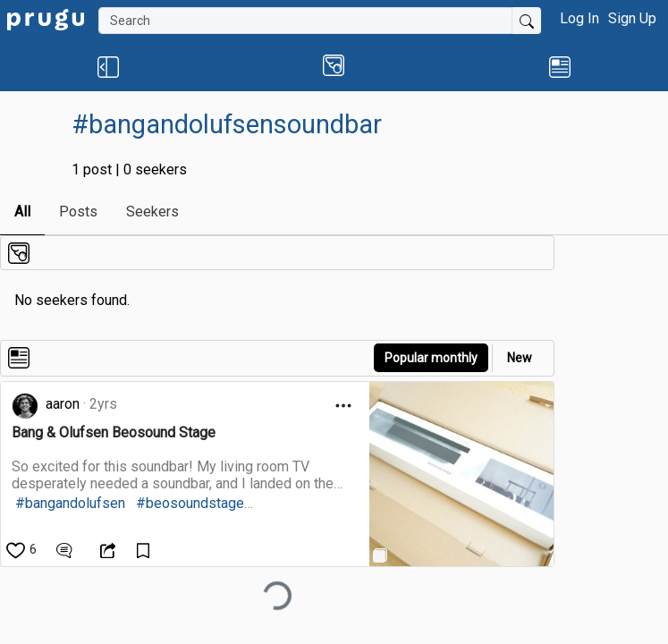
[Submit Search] (527, 21)
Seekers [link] (152, 212)
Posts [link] (78, 212)
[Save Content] (145, 549)
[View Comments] (67, 549)
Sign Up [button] (632, 18)
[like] (23, 549)
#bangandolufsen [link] (70, 503)
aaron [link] (63, 404)
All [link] (22, 212)
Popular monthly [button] (431, 358)
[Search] (305, 21)
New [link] (520, 358)
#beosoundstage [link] (190, 503)
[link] (46, 18)
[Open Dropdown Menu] (343, 406)
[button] (108, 66)
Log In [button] (579, 18)
